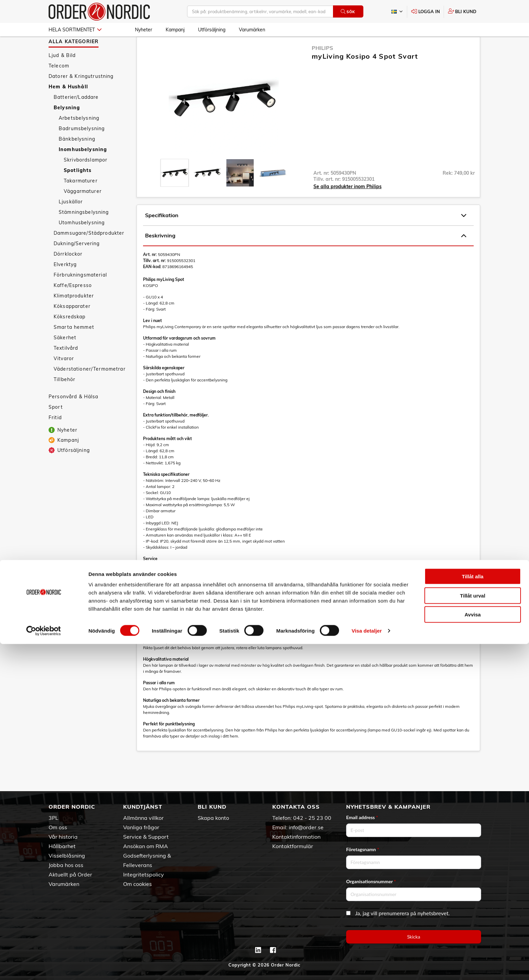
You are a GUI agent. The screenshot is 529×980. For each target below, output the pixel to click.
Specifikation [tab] (306, 235)
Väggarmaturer (83, 211)
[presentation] (175, 192)
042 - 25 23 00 (312, 818)
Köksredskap (70, 336)
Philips (322, 67)
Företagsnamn (363, 849)
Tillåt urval (473, 932)
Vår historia (63, 837)
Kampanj (175, 30)
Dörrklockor (68, 273)
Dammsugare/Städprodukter (89, 253)
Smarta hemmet (74, 347)
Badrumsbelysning (82, 148)
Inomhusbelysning (83, 169)
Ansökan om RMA (146, 846)
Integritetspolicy (144, 874)
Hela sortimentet (75, 30)
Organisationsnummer (371, 881)
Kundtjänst (143, 807)
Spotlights (78, 190)
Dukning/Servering (77, 263)
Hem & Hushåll (68, 106)
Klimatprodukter (74, 315)
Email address (362, 817)
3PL (53, 818)
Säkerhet (65, 357)
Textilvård (66, 368)
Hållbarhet (62, 846)
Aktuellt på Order (70, 874)
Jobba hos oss (66, 865)
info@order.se (306, 827)
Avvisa (473, 950)
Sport (56, 427)
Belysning (67, 127)
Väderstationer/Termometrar (90, 388)
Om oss (58, 827)
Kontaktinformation (296, 837)
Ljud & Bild (62, 75)
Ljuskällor (71, 221)
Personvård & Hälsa (74, 416)
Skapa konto (213, 818)
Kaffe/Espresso (73, 305)
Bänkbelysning (77, 158)
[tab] (175, 192)
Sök (348, 12)
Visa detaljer (367, 967)
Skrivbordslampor (86, 179)
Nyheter (144, 30)
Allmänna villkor (143, 818)
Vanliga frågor (141, 827)
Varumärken (252, 30)
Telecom (59, 85)
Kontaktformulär (293, 846)
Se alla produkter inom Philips (347, 206)
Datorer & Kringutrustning (81, 96)
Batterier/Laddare (76, 117)
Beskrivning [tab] (306, 255)
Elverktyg (65, 284)
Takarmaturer (81, 200)
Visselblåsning (67, 856)
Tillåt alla (473, 912)
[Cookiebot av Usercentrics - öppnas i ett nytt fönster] (44, 967)
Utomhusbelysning (82, 242)
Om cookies (137, 884)
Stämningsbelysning (84, 232)
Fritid (55, 437)
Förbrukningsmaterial (80, 294)
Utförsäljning (212, 30)
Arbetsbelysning (79, 138)
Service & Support (146, 837)
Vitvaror (64, 378)
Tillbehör (64, 399)
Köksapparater (72, 326)
